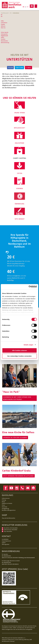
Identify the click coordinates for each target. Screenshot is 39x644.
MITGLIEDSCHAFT (19, 128)
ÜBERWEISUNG (19, 204)
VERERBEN (19, 188)
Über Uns (3, 28)
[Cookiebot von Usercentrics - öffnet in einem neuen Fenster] (29, 287)
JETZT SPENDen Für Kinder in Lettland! (18, 476)
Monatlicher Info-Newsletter (11, 528)
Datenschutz (11, 639)
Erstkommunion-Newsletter (10, 530)
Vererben (3, 39)
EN (28, 7)
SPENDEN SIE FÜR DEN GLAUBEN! (15, 438)
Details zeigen (28, 345)
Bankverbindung (5, 43)
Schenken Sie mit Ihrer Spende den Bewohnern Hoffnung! (17, 398)
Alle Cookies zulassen (19, 350)
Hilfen (2, 21)
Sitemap (12, 641)
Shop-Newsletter (8, 531)
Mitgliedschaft (4, 36)
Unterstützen (16, 13)
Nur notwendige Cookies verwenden (19, 356)
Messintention (4, 41)
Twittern (19, 68)
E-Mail (28, 68)
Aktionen (3, 26)
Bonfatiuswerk (5, 13)
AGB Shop (26, 639)
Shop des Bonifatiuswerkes (8, 518)
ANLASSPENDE (19, 143)
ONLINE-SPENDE (20, 113)
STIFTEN (20, 173)
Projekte (3, 24)
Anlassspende (4, 34)
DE (24, 7)
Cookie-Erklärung (19, 639)
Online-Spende (5, 32)
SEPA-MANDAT (20, 219)
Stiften (3, 37)
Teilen (10, 68)
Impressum (5, 639)
